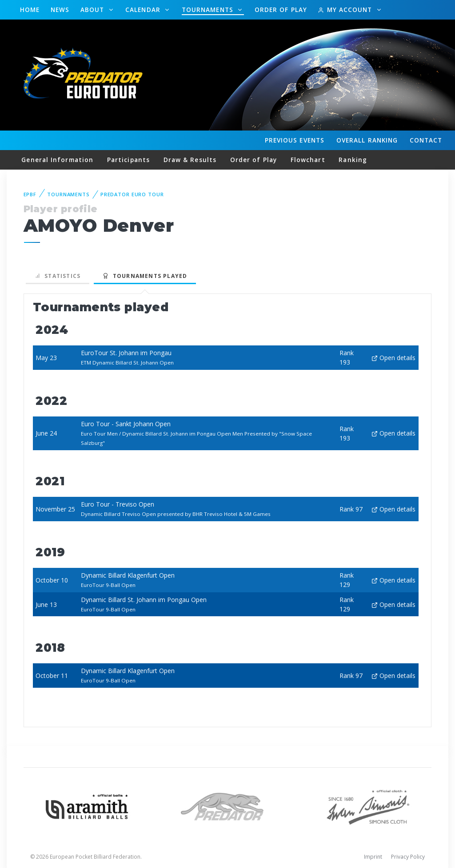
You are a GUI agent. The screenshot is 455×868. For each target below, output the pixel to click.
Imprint (373, 857)
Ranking (367, 140)
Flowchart (308, 160)
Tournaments (209, 10)
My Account (346, 10)
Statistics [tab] (58, 276)
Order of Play (281, 10)
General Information (57, 160)
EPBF (30, 194)
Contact (426, 140)
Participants (128, 160)
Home (30, 10)
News (60, 10)
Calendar (144, 10)
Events (295, 140)
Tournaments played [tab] (145, 276)
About (94, 10)
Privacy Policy (408, 857)
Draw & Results (190, 160)
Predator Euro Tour (132, 194)
